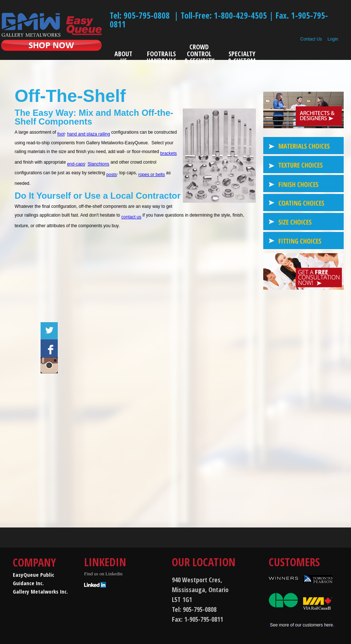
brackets (168, 153)
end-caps (76, 164)
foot (61, 134)
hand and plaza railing (88, 134)
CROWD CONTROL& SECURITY (199, 54)
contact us (131, 217)
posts (112, 175)
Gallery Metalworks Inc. (40, 591)
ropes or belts (152, 175)
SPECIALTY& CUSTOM (242, 57)
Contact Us (311, 39)
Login (333, 39)
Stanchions (98, 164)
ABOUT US (123, 57)
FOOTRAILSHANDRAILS (161, 57)
